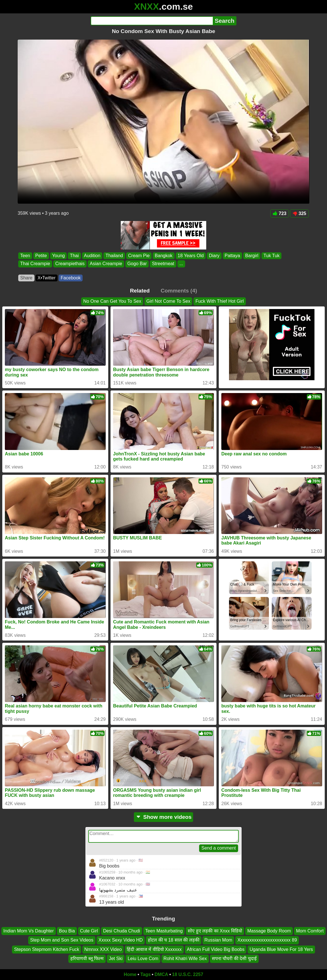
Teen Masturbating (164, 931)
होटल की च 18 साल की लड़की (173, 940)
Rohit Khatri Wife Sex (185, 958)
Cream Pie (139, 256)
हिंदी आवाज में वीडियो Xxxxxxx (154, 949)
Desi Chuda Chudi (122, 931)
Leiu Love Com (143, 958)
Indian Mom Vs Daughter (29, 931)
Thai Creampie (35, 264)
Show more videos (164, 817)
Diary (214, 256)
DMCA (161, 974)
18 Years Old (191, 256)
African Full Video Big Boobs (216, 949)
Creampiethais (70, 264)
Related (140, 291)
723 (280, 213)
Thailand (114, 256)
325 (299, 213)
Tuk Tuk (271, 256)
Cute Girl (89, 931)
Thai (74, 256)
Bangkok (163, 256)
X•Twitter (47, 278)
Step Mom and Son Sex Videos (62, 940)
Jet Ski (116, 958)
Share (26, 278)
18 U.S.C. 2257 (188, 974)
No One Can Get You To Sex (112, 301)
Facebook (71, 278)
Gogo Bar (137, 264)
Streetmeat (163, 264)
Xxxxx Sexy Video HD (121, 940)
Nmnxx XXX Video (103, 949)
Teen (25, 256)
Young (59, 256)
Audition (92, 256)
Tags (146, 974)
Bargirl (252, 256)
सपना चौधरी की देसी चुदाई (234, 958)
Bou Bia (67, 931)
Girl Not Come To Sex (168, 301)
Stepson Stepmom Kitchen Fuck (47, 949)
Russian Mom (218, 940)
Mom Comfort (310, 931)
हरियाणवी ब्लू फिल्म (87, 958)
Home (130, 974)
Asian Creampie (106, 264)
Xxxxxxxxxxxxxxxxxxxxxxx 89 (267, 940)
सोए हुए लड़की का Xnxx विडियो (215, 931)
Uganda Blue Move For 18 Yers (281, 949)
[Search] (152, 21)
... (181, 264)
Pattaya (232, 256)
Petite (41, 256)
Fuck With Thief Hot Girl (220, 301)
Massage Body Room (269, 931)
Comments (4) (179, 291)
